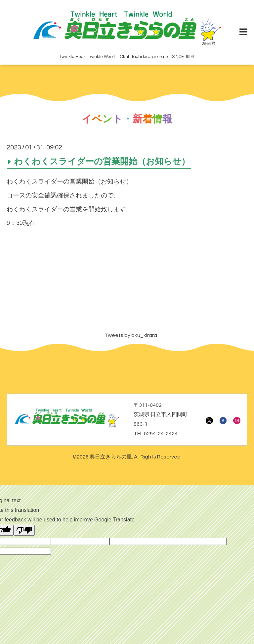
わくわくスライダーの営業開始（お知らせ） (102, 162)
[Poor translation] (24, 530)
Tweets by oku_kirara (131, 335)
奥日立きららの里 (111, 457)
